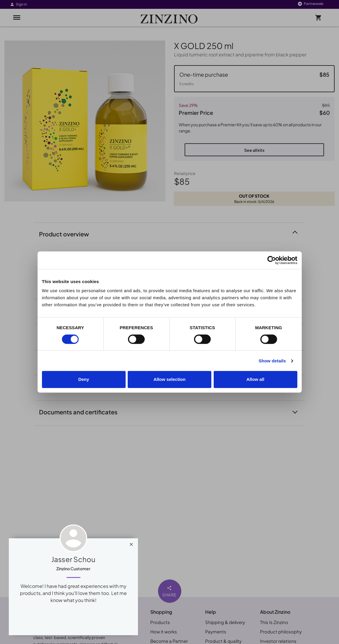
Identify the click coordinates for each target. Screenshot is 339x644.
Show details (272, 361)
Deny (84, 379)
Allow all (255, 379)
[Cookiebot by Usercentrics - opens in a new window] (272, 260)
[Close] (131, 543)
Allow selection (169, 379)
